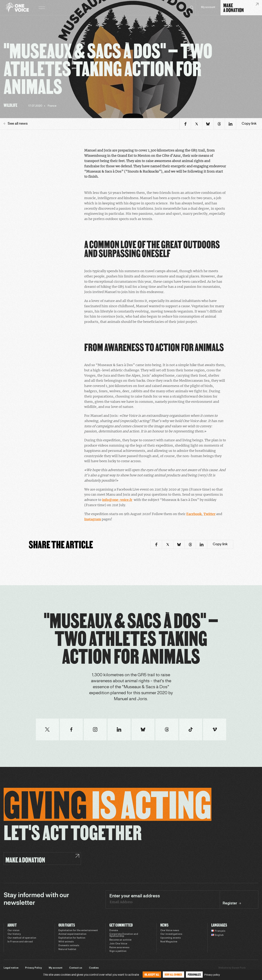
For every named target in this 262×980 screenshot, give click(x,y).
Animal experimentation (72, 934)
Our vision (13, 931)
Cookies (94, 968)
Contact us (76, 968)
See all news (16, 124)
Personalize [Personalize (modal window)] (194, 974)
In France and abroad (20, 942)
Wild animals (66, 942)
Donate (114, 931)
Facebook (194, 514)
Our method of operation (22, 938)
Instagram (93, 519)
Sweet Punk (239, 968)
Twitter (209, 514)
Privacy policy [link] (212, 975)
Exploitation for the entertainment (78, 931)
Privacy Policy (33, 968)
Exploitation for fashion (72, 938)
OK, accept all (152, 974)
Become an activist (120, 940)
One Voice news (170, 931)
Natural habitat (67, 949)
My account (208, 7)
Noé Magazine (169, 942)
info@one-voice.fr (117, 500)
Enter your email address (135, 896)
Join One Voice (118, 944)
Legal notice (11, 968)
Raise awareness (119, 948)
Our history (14, 934)
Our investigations (171, 934)
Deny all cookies (173, 974)
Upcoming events (170, 938)
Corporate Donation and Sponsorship (124, 935)
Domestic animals (69, 946)
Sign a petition (118, 951)
